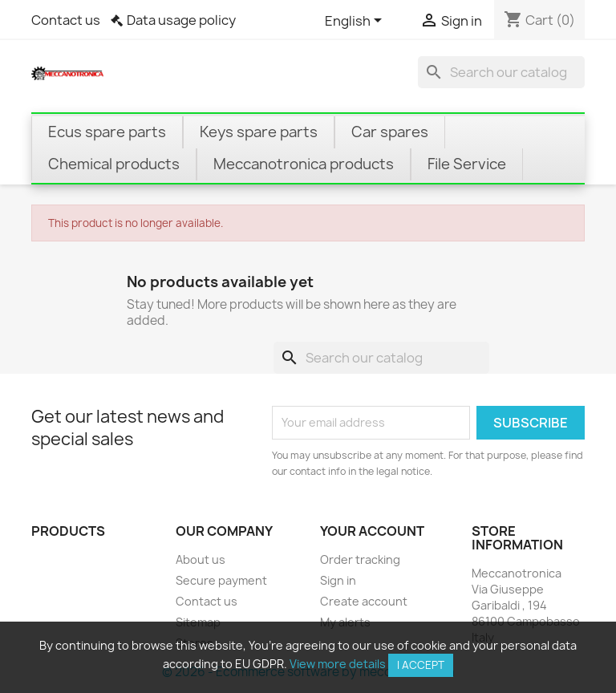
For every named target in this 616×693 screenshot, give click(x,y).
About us (201, 559)
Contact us (66, 20)
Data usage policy (181, 20)
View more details (338, 664)
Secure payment (221, 580)
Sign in (338, 580)
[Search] (501, 72)
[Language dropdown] (356, 22)
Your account (372, 531)
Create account (364, 601)
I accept (421, 665)
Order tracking (360, 559)
